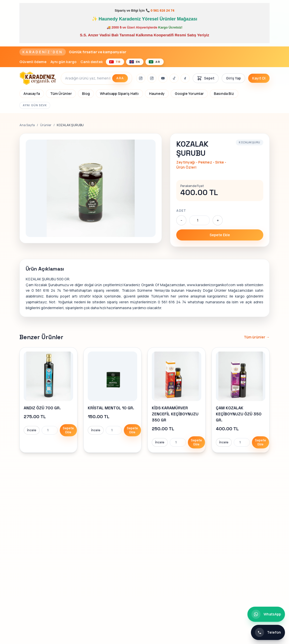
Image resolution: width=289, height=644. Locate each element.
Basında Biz (224, 93)
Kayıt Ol (259, 78)
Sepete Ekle (220, 235)
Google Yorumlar (189, 93)
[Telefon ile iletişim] (268, 632)
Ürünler (46, 125)
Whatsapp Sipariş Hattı (119, 93)
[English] (135, 62)
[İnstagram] (141, 78)
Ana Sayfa (27, 125)
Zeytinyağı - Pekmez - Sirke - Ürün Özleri (201, 165)
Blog (86, 93)
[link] (48, 400)
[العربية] (155, 62)
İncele (32, 430)
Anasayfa (32, 93)
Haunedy (157, 93)
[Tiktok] (174, 78)
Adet (181, 211)
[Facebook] (185, 78)
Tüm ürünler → (257, 337)
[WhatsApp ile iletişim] (266, 614)
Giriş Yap (233, 78)
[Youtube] (163, 78)
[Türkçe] (115, 62)
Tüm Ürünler (61, 93)
